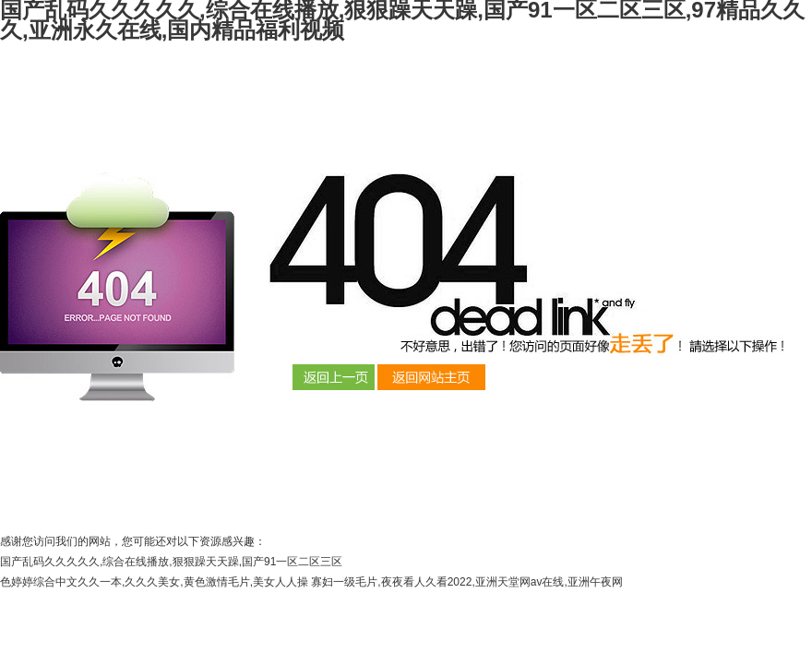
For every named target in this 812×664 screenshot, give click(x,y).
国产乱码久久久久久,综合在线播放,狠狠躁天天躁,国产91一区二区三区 (171, 562)
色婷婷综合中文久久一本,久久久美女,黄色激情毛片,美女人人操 (154, 582)
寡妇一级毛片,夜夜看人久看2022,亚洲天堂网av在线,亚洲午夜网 (466, 582)
